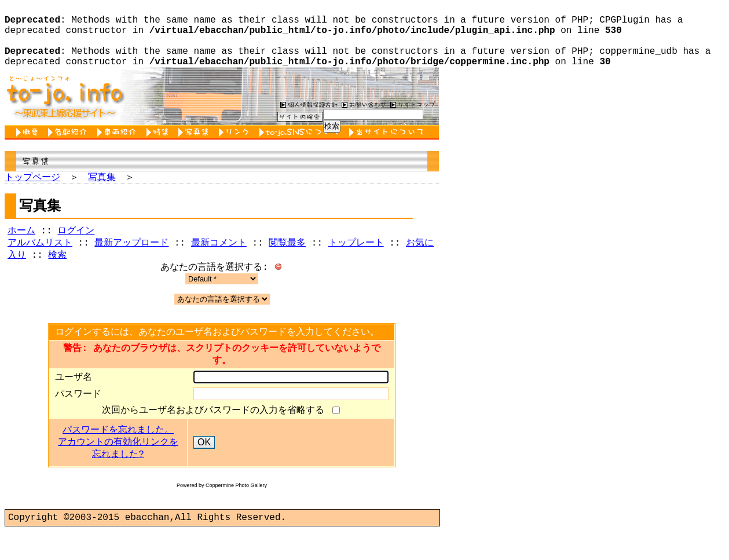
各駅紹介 (70, 146)
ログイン (76, 247)
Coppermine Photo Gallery (236, 512)
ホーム (21, 247)
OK (204, 469)
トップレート (356, 261)
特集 (160, 146)
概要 (29, 146)
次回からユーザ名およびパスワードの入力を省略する (216, 436)
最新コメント (219, 261)
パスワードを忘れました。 (118, 457)
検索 (57, 274)
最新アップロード (131, 261)
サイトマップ (413, 118)
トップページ (32, 192)
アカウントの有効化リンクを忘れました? (118, 475)
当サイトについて (388, 146)
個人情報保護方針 (307, 118)
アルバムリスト (40, 261)
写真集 (196, 146)
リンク (236, 146)
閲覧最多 (287, 261)
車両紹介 (119, 146)
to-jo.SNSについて (301, 146)
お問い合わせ (362, 118)
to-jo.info (64, 110)
